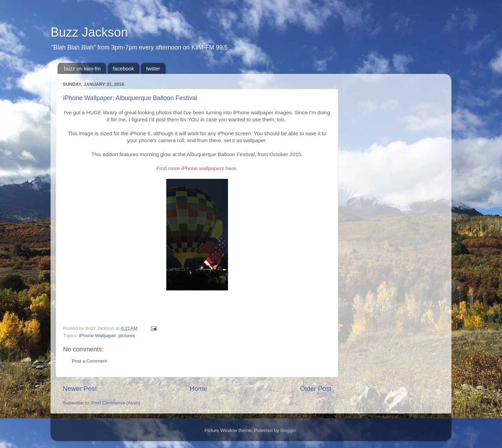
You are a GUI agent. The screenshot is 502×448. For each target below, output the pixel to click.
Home (198, 389)
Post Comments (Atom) (116, 403)
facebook (124, 69)
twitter (153, 69)
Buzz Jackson (89, 32)
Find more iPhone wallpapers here (196, 168)
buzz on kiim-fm (82, 69)
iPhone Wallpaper (97, 336)
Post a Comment (89, 361)
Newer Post (80, 389)
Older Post (316, 389)
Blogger (288, 430)
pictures (127, 336)
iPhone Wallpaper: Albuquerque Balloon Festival (130, 98)
